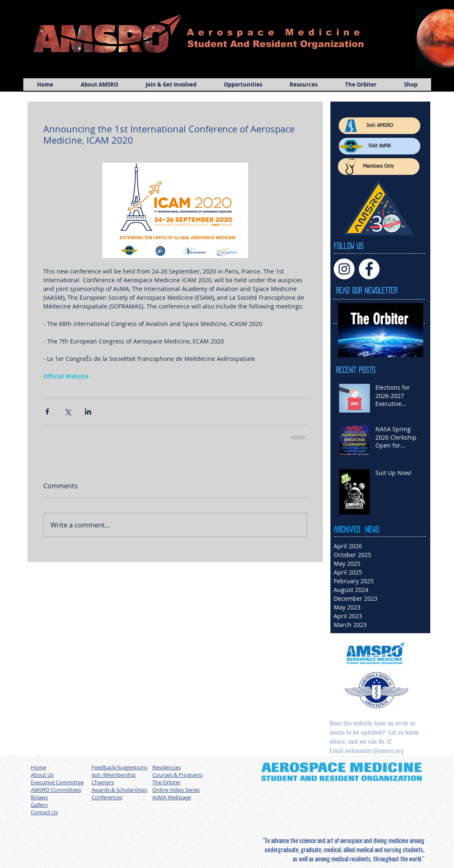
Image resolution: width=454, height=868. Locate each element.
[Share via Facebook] (47, 412)
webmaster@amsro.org (375, 750)
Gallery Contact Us (44, 808)
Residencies (167, 767)
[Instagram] (344, 269)
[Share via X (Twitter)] (68, 412)
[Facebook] (369, 269)
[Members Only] (379, 167)
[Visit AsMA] (380, 146)
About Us (42, 775)
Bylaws (39, 797)
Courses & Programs (177, 775)
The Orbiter (166, 782)
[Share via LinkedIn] (88, 412)
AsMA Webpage (172, 797)
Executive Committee (57, 782)
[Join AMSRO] (380, 126)
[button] (99, 85)
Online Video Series (176, 790)
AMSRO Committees (56, 790)
